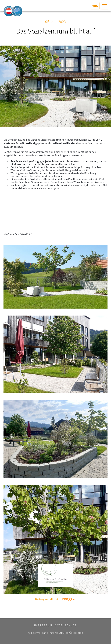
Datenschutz (66, 625)
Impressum (43, 625)
